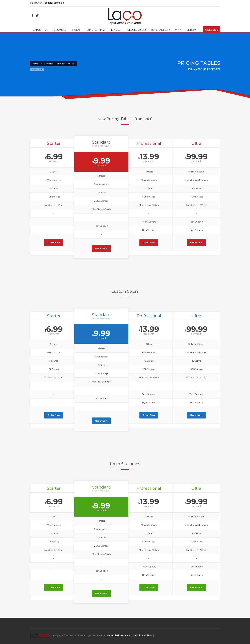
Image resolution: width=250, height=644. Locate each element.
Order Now (54, 243)
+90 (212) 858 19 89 (54, 3)
